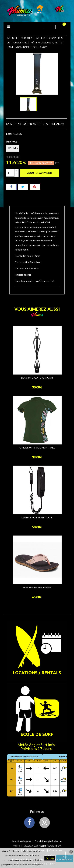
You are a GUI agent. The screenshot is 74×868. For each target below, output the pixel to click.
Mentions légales (22, 841)
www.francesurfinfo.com (24, 757)
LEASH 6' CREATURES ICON (37, 378)
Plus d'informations (64, 858)
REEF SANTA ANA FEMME (37, 588)
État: (9, 134)
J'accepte (50, 858)
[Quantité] (10, 173)
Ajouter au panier (40, 173)
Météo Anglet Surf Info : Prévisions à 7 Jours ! (37, 747)
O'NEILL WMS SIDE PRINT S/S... (37, 448)
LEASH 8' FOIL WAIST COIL (37, 518)
